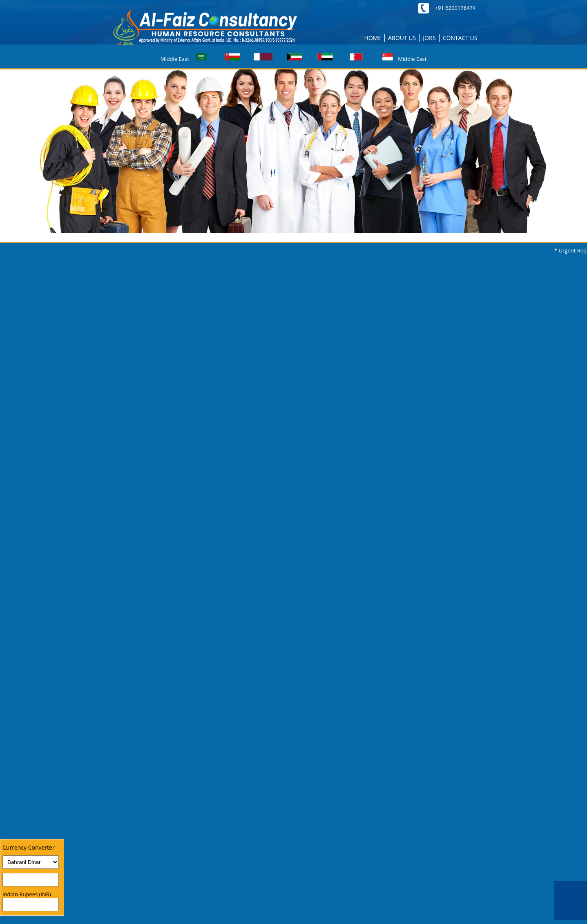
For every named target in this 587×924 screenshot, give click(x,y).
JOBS (429, 38)
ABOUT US (402, 38)
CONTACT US (460, 38)
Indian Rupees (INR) (27, 894)
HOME (373, 38)
